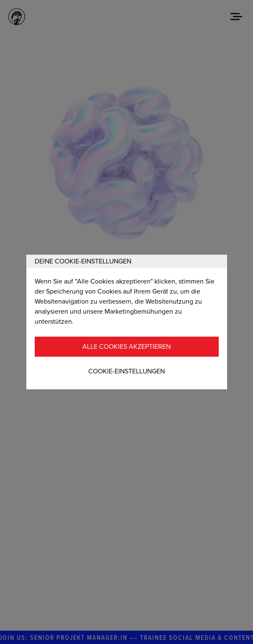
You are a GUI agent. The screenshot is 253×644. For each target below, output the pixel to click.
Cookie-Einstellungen (126, 371)
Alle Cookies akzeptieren (126, 347)
